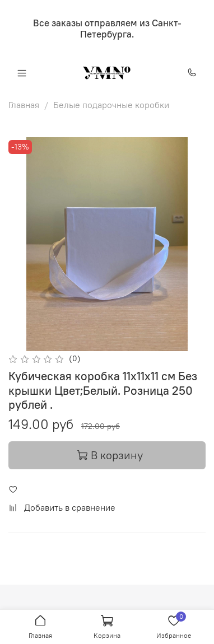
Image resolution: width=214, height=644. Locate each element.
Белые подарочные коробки (111, 105)
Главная (24, 105)
